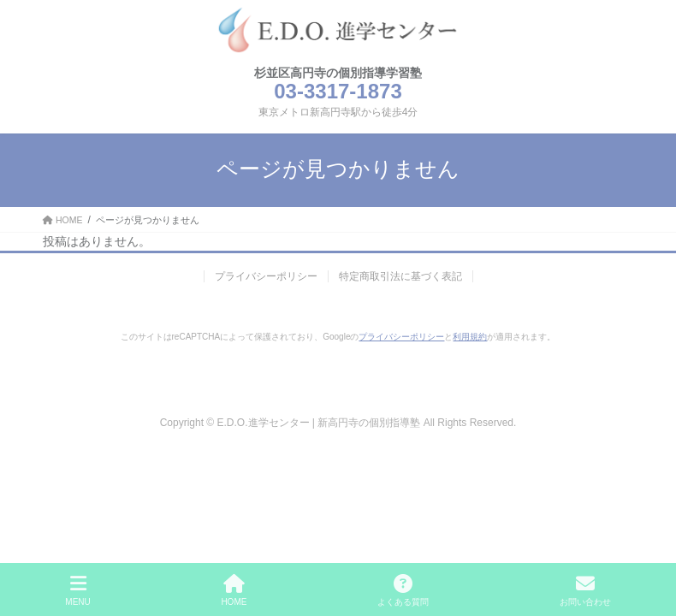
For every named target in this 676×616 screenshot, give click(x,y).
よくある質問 (403, 590)
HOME (234, 590)
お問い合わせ (585, 590)
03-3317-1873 (338, 91)
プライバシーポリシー (266, 276)
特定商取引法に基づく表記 (400, 276)
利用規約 (470, 337)
